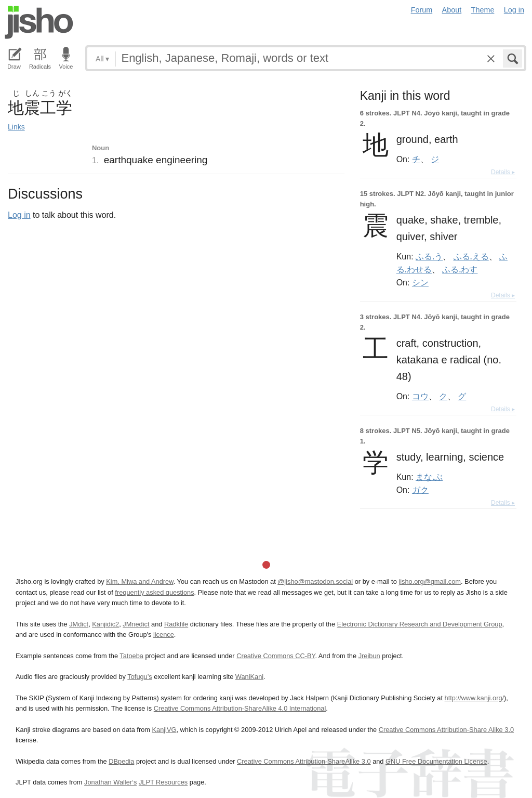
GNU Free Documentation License (436, 761)
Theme (483, 10)
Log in (514, 10)
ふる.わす (460, 269)
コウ (420, 396)
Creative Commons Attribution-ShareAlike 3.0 (304, 761)
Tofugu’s (139, 677)
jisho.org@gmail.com (430, 581)
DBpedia (121, 761)
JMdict (79, 624)
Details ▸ (503, 172)
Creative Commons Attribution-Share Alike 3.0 (446, 730)
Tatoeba (131, 656)
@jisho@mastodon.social (315, 581)
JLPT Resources (163, 782)
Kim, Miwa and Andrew (139, 581)
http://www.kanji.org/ (475, 698)
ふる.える (471, 256)
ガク (420, 490)
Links (16, 127)
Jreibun (369, 656)
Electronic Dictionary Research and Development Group (420, 624)
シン (420, 282)
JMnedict (136, 624)
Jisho (39, 22)
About (452, 10)
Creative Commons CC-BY (276, 656)
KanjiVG (164, 730)
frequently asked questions (154, 592)
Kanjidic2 (105, 624)
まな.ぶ (429, 477)
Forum (422, 10)
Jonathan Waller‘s (110, 782)
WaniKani (249, 677)
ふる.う (429, 256)
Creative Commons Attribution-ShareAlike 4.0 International (240, 708)
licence (164, 635)
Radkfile (176, 624)
